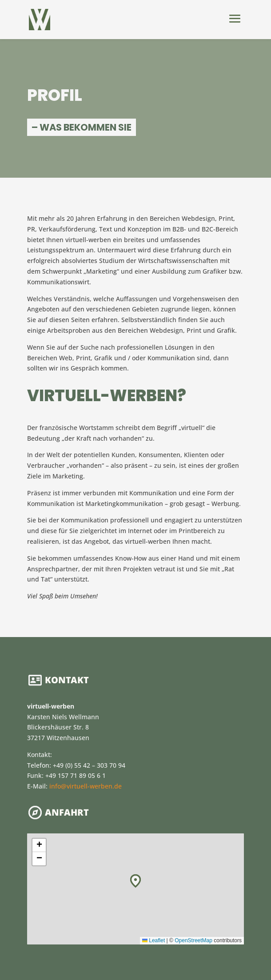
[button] (135, 881)
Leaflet (153, 940)
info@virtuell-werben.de (86, 786)
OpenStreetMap (193, 940)
